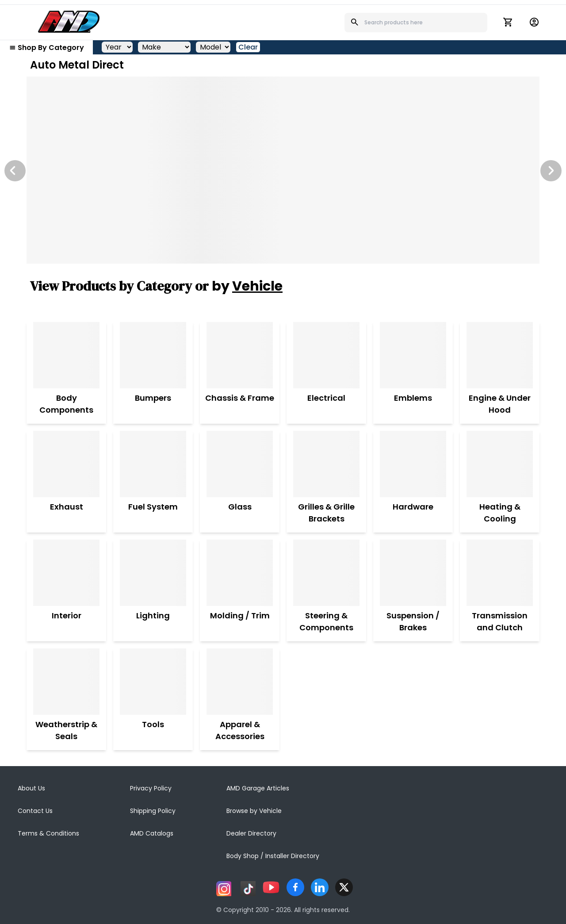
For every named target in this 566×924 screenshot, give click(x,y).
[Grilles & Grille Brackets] (326, 464)
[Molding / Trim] (240, 573)
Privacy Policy (151, 788)
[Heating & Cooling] (500, 464)
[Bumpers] (153, 355)
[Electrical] (326, 355)
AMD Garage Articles (258, 788)
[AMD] (69, 22)
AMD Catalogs (152, 833)
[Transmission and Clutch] (500, 573)
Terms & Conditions (48, 833)
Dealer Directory (251, 833)
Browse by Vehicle (254, 811)
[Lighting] (153, 573)
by (247, 286)
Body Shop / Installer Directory (273, 856)
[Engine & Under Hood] (500, 355)
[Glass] (240, 464)
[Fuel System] (153, 464)
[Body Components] (66, 355)
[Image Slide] (283, 170)
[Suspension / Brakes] (413, 573)
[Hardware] (413, 464)
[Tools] (153, 682)
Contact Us (35, 811)
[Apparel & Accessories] (240, 682)
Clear (248, 47)
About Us (31, 788)
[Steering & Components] (326, 573)
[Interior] (66, 573)
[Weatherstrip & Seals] (66, 682)
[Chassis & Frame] (240, 355)
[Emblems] (413, 355)
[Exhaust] (66, 464)
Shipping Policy (153, 811)
